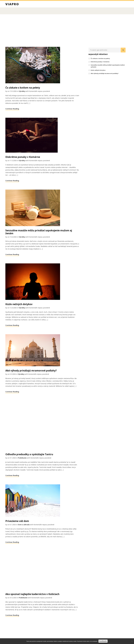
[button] (123, 50)
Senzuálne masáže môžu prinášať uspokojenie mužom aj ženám (39, 232)
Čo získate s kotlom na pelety (23, 88)
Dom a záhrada (24, 525)
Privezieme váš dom (17, 521)
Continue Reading (12, 109)
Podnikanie (22, 458)
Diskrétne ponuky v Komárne (23, 157)
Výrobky (22, 91)
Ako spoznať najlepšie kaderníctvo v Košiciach (32, 594)
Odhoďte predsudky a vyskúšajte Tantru (29, 454)
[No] (132, 641)
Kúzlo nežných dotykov (19, 304)
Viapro (12, 4)
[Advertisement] (67, 31)
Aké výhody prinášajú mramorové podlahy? (31, 371)
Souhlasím (103, 641)
